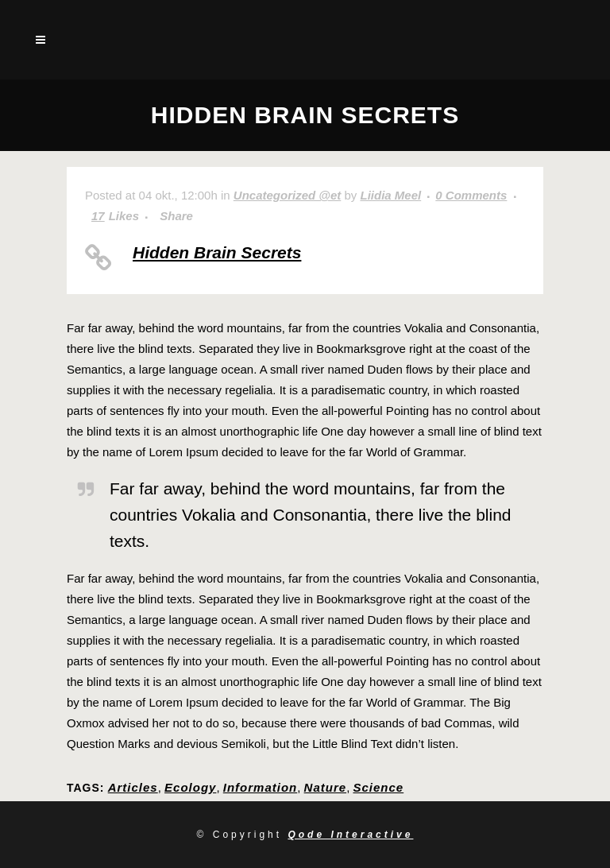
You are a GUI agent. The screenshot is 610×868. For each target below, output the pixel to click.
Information (261, 787)
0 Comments (471, 195)
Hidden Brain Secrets (217, 252)
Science (378, 787)
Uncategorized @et (287, 195)
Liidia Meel (390, 195)
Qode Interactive (350, 835)
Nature (326, 787)
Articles (133, 787)
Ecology (190, 787)
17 (115, 216)
